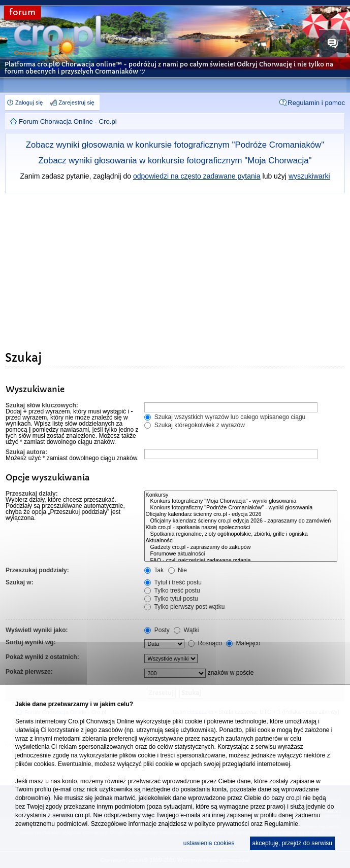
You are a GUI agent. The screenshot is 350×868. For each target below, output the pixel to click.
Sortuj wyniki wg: (31, 642)
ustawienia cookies (209, 843)
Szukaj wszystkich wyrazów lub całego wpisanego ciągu (225, 417)
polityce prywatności (222, 824)
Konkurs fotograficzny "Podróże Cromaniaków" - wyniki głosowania (241, 508)
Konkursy (241, 495)
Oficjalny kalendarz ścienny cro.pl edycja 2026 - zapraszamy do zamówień (241, 521)
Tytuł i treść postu (173, 582)
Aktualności (241, 541)
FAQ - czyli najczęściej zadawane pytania (241, 560)
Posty (157, 630)
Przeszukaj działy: (32, 494)
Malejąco (243, 643)
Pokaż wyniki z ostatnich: (42, 657)
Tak (154, 570)
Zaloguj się (29, 102)
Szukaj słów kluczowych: (42, 405)
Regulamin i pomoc (316, 103)
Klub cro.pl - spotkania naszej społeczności (241, 527)
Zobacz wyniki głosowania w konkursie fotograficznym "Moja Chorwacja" (175, 161)
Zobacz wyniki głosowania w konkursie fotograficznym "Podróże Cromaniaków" (175, 145)
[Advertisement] (175, 269)
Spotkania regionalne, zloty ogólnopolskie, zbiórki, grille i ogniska (241, 534)
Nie (178, 570)
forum (22, 12)
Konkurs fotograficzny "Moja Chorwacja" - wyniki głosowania (241, 501)
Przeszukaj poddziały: (37, 570)
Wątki (186, 630)
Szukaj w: (20, 582)
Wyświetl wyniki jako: (37, 630)
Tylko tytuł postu (171, 599)
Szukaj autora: (26, 452)
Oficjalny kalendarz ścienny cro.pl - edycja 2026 (241, 514)
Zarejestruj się (76, 102)
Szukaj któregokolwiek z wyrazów (194, 425)
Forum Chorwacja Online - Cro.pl (68, 121)
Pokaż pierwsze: (29, 672)
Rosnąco (205, 643)
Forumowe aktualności (241, 554)
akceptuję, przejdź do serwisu (292, 843)
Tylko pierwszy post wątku (184, 607)
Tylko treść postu (172, 591)
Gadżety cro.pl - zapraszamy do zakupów (241, 547)
